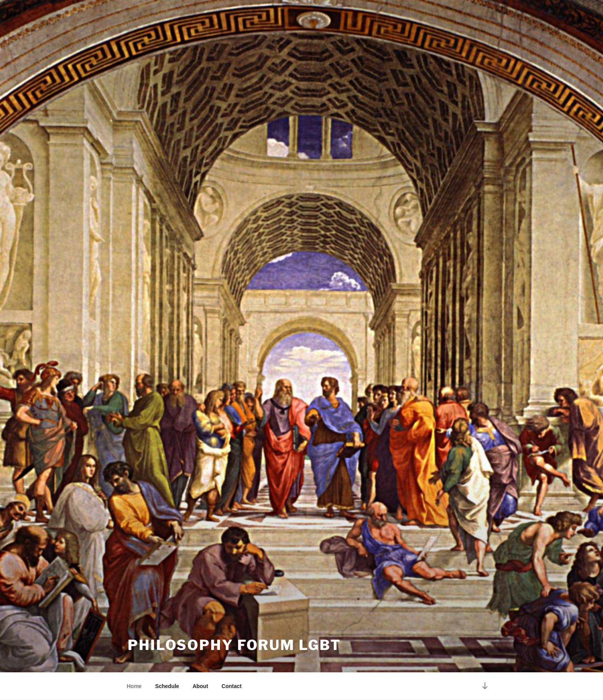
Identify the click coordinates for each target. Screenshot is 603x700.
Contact (232, 686)
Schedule (167, 686)
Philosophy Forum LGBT (234, 645)
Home (134, 686)
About (200, 686)
